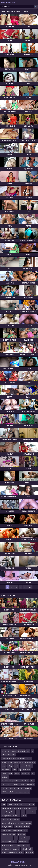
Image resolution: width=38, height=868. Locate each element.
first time (29, 766)
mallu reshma (17, 830)
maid (16, 784)
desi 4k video (31, 812)
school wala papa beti (22, 845)
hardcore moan (7, 784)
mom (22, 766)
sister (4, 766)
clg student (29, 853)
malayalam (28, 788)
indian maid (18, 804)
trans (4, 804)
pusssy (13, 788)
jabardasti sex (23, 842)
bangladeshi (10, 812)
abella (24, 816)
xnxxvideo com (7, 762)
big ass (19, 788)
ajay (23, 812)
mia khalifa (31, 784)
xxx (28, 751)
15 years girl (6, 751)
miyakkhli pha (24, 838)
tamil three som (7, 838)
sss (3, 812)
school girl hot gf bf (8, 755)
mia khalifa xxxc (29, 804)
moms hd (16, 816)
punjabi (17, 773)
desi (32, 781)
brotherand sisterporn (22, 827)
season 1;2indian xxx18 (10, 853)
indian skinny (18, 762)
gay (20, 770)
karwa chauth (6, 849)
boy (25, 830)
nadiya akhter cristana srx (10, 819)
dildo (31, 849)
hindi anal (21, 751)
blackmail (16, 849)
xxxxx (14, 751)
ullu (33, 773)
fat (32, 751)
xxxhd (21, 853)
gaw (16, 838)
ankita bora (26, 773)
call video (5, 788)
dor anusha (22, 834)
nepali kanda (6, 770)
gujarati (24, 849)
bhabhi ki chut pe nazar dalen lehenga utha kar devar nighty (17, 809)
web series (27, 770)
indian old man (30, 762)
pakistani (5, 777)
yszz (18, 812)
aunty (14, 770)
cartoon (22, 784)
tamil (17, 766)
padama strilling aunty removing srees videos (17, 823)
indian (10, 804)
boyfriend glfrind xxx (9, 834)
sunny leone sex (7, 827)
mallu (4, 773)
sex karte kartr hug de (9, 842)
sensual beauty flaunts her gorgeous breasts (16, 758)
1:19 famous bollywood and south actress (15, 792)
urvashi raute (6, 830)
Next (30, 587)
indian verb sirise (8, 845)
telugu (10, 773)
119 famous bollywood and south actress (15, 781)
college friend (6, 816)
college (10, 766)
